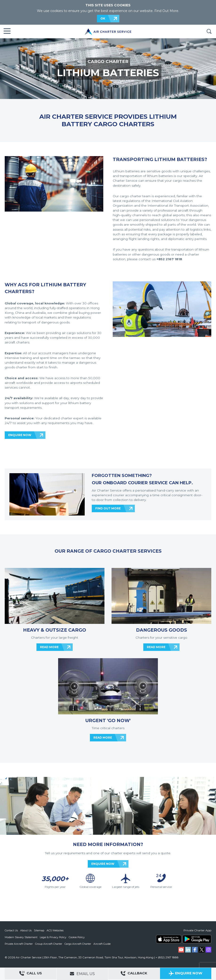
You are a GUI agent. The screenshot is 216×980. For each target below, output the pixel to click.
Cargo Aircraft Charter (79, 944)
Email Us (82, 974)
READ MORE (49, 647)
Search (209, 31)
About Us (26, 930)
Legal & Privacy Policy (54, 937)
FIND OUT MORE (108, 508)
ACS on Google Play (197, 939)
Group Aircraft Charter (49, 944)
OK (103, 18)
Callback (134, 974)
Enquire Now (186, 974)
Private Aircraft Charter (19, 944)
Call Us (31, 974)
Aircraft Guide (103, 944)
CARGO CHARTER (108, 62)
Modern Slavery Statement (21, 937)
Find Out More (166, 11)
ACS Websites (56, 930)
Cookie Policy (78, 937)
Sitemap (40, 930)
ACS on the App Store (169, 939)
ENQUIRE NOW (20, 435)
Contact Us (12, 930)
